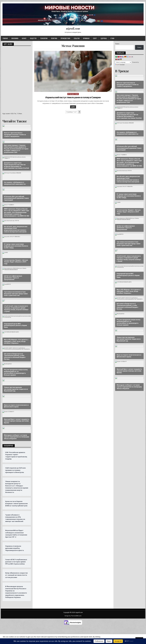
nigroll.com (73, 28)
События (77, 38)
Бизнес (24, 38)
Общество (33, 38)
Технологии (44, 38)
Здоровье (104, 38)
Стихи (112, 38)
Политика (54, 38)
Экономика (15, 38)
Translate (120, 65)
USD (12, 114)
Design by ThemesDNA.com (73, 616)
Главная (5, 38)
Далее (73, 107)
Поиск (117, 44)
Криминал (86, 38)
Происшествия (65, 38)
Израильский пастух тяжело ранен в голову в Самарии (73, 97)
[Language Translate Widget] (123, 62)
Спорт (95, 38)
